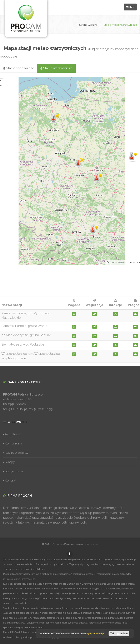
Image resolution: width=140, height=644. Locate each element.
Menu (130, 7)
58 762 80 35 (43, 409)
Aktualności (13, 434)
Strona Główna (88, 25)
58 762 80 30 (18, 409)
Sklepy (9, 462)
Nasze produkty (16, 453)
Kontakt (10, 480)
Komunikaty (13, 443)
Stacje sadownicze (19, 68)
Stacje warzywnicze (56, 68)
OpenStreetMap (118, 262)
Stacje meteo (14, 471)
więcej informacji (94, 634)
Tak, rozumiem (119, 634)
